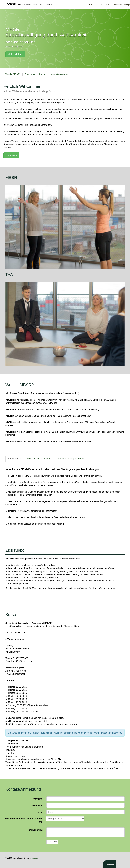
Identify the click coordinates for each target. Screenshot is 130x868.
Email (40, 812)
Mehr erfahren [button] (15, 54)
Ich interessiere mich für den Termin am (23, 820)
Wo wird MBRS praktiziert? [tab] (71, 459)
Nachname (37, 805)
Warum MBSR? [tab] (15, 459)
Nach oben (110, 864)
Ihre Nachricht (35, 830)
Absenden (52, 842)
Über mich (11, 155)
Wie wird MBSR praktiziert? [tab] (40, 459)
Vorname (38, 799)
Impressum (34, 858)
